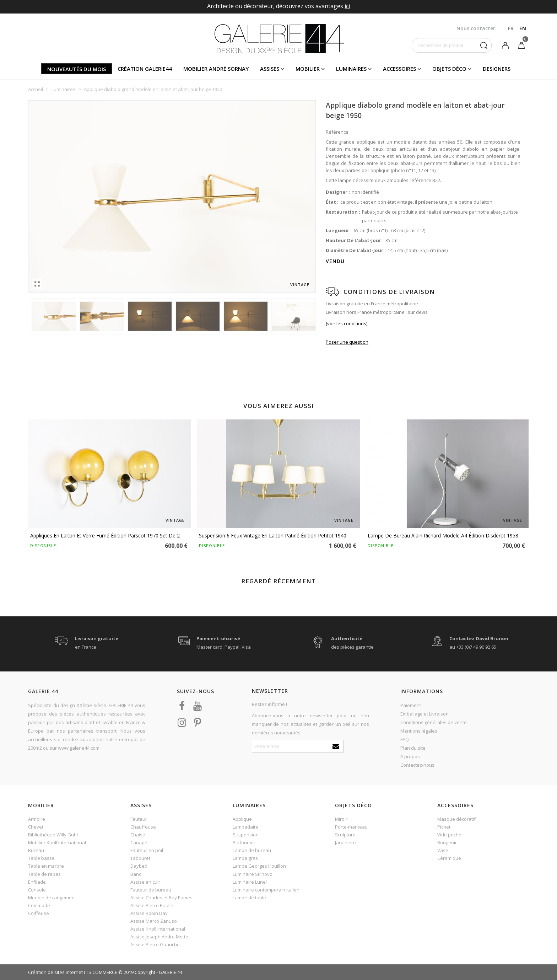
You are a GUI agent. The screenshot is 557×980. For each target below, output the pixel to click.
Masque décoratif (456, 819)
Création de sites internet (55, 972)
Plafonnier (244, 842)
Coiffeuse (39, 913)
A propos (410, 756)
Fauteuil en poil (147, 850)
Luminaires (351, 69)
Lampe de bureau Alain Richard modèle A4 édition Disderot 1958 (443, 535)
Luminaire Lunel (250, 882)
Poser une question (347, 342)
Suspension (246, 835)
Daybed (139, 866)
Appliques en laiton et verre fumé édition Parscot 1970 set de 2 (105, 535)
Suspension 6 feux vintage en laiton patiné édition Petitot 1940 (273, 535)
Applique (242, 819)
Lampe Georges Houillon (259, 866)
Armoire (37, 819)
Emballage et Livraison (424, 714)
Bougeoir (447, 842)
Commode (39, 905)
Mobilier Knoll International (57, 842)
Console (37, 890)
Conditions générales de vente (434, 722)
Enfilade (37, 882)
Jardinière (345, 842)
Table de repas (44, 874)
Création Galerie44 (145, 69)
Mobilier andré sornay (216, 69)
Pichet (444, 827)
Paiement (411, 705)
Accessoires (399, 69)
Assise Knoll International (158, 929)
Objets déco (449, 69)
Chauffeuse (143, 827)
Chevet (36, 827)
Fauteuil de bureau (151, 890)
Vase (443, 850)
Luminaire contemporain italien (266, 890)
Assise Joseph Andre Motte (159, 937)
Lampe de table (249, 898)
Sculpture (345, 835)
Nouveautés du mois (77, 69)
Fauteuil (139, 819)
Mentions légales (419, 731)
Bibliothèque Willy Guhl (53, 835)
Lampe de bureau (252, 850)
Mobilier (308, 69)
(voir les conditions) (347, 323)
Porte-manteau (351, 827)
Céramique (449, 858)
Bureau (36, 850)
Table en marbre (46, 866)
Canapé (139, 842)
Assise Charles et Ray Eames (161, 898)
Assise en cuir (145, 882)
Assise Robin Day (149, 913)
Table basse (41, 858)
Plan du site (413, 748)
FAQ (405, 739)
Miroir (341, 819)
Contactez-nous (417, 765)
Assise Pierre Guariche (155, 944)
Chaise (138, 835)
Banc (136, 874)
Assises (270, 69)
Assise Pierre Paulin (152, 905)
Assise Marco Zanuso (154, 921)
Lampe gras (245, 858)
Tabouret (140, 858)
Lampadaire (246, 827)
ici (347, 6)
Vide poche (449, 835)
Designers (497, 69)
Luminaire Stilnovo (253, 874)
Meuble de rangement (52, 898)
